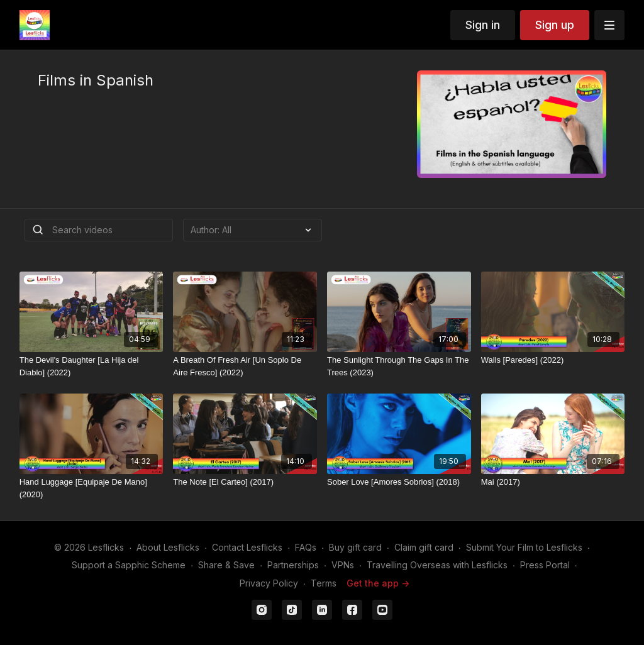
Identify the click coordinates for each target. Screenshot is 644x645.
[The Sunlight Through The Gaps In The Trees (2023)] (399, 366)
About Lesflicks (168, 547)
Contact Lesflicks (247, 547)
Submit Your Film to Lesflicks (524, 547)
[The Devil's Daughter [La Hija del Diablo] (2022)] (92, 366)
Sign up (555, 25)
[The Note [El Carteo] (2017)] (245, 482)
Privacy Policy (269, 583)
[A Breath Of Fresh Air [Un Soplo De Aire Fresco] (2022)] (245, 366)
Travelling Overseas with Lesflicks (437, 565)
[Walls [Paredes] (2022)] (553, 360)
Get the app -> (378, 583)
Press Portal (545, 565)
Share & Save (226, 565)
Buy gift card (355, 547)
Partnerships (293, 565)
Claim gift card (424, 547)
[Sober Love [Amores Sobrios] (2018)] (399, 482)
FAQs (306, 547)
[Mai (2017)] (553, 482)
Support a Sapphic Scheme (129, 565)
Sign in (483, 25)
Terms (324, 583)
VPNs (343, 565)
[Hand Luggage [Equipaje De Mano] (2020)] (92, 488)
